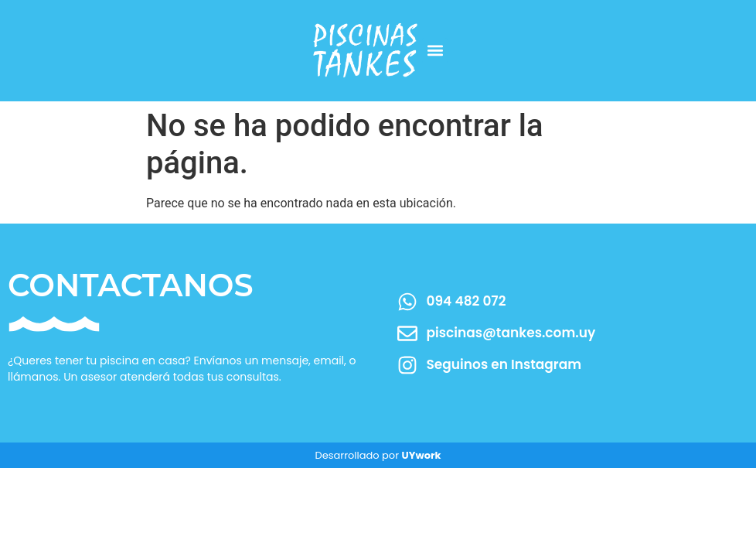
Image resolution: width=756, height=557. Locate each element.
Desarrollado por (378, 455)
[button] (435, 51)
